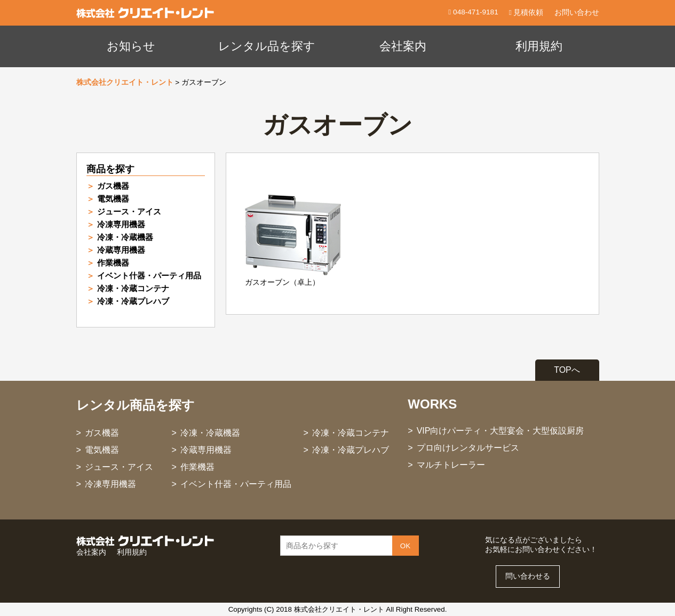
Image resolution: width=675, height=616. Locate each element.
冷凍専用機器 (121, 224)
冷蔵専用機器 (121, 250)
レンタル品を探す (267, 46)
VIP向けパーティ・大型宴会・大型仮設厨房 (501, 431)
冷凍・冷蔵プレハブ (133, 301)
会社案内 (403, 46)
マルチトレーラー (451, 465)
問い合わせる (528, 576)
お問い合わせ (577, 13)
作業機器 (113, 263)
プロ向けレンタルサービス (468, 448)
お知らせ (131, 46)
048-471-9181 (474, 12)
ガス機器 (113, 186)
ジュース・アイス (129, 211)
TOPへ (567, 370)
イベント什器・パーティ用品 (149, 275)
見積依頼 (526, 13)
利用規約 (539, 46)
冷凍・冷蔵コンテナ (133, 288)
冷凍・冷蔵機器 (125, 237)
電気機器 (113, 199)
